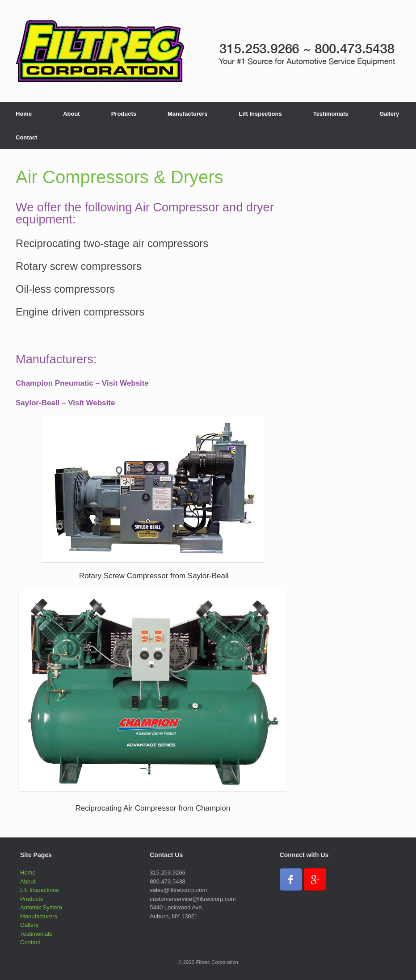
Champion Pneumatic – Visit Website (82, 383)
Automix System (41, 907)
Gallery (389, 114)
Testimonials (331, 114)
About (71, 114)
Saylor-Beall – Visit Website (65, 403)
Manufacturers (188, 114)
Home (24, 114)
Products (124, 114)
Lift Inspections (261, 114)
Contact (26, 137)
